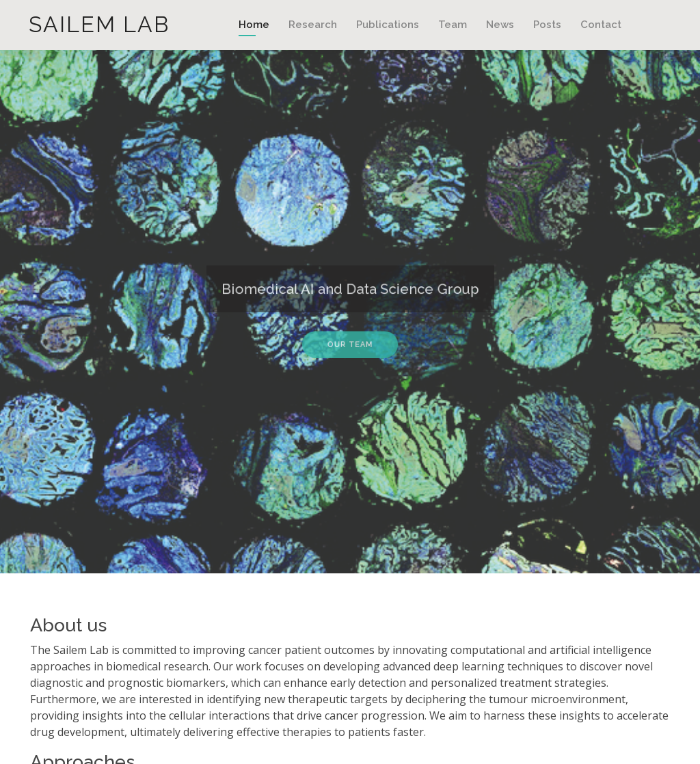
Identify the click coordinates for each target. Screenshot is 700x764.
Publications (388, 25)
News (500, 25)
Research (313, 25)
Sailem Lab (99, 24)
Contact (601, 25)
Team (453, 25)
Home (254, 25)
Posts (547, 25)
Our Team (350, 342)
